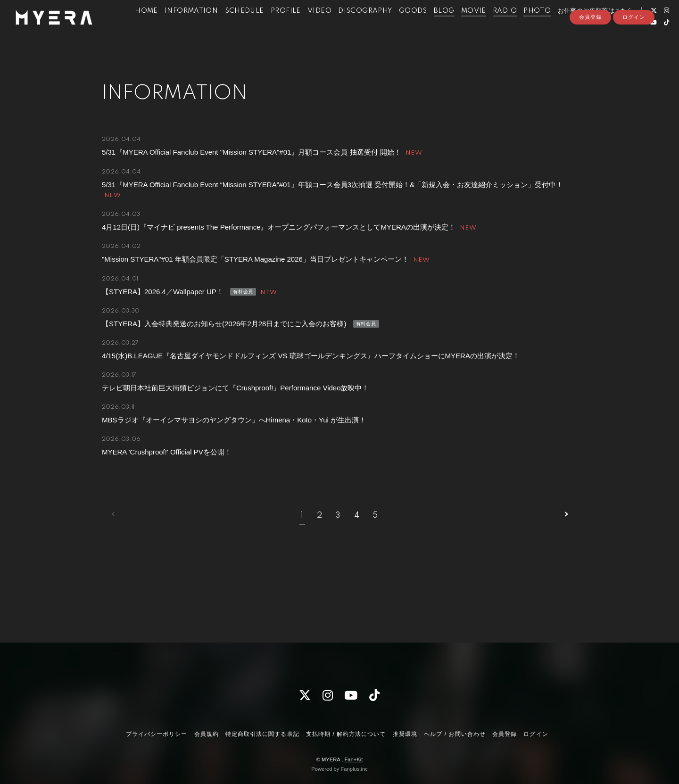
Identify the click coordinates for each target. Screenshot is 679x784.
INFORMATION (188, 27)
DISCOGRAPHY (362, 27)
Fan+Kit (353, 759)
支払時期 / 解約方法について (346, 734)
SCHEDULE (241, 27)
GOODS (409, 27)
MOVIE (470, 27)
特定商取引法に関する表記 (262, 734)
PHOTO (534, 27)
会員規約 (207, 734)
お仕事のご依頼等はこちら (592, 27)
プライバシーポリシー (157, 734)
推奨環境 (405, 734)
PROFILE (282, 27)
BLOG (441, 27)
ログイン (634, 55)
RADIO (501, 27)
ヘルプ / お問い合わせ (455, 734)
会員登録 (590, 55)
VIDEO (316, 27)
